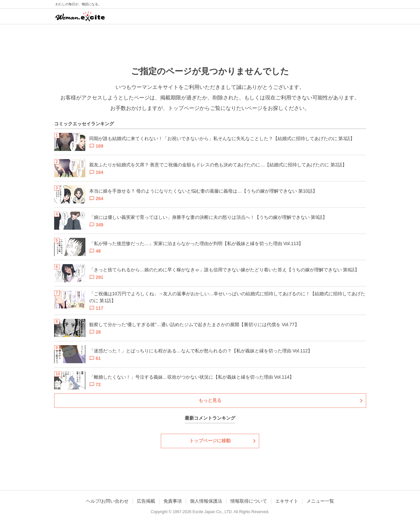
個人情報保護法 (206, 501)
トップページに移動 (210, 441)
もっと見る (210, 400)
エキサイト (287, 501)
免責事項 (173, 501)
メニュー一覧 (320, 501)
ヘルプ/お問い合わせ (107, 501)
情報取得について (249, 501)
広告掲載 (146, 501)
